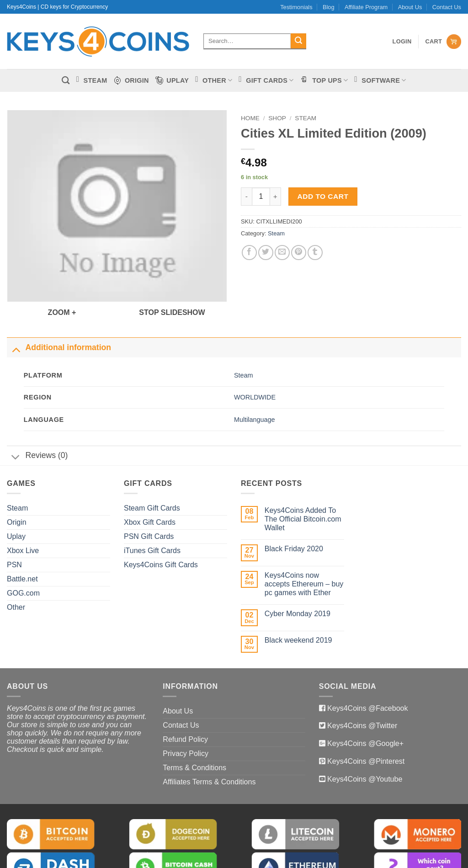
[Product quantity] (261, 197)
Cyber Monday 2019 (298, 575)
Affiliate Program (366, 7)
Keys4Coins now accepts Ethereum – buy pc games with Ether (304, 545)
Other (16, 568)
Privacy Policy (186, 715)
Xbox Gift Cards (150, 483)
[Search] (66, 81)
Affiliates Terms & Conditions (209, 743)
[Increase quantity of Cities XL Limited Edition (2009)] (276, 197)
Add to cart (323, 196)
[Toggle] (16, 310)
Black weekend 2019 (298, 602)
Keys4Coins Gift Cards (161, 526)
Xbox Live (23, 512)
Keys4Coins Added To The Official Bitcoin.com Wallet (303, 480)
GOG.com (23, 554)
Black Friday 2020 (294, 510)
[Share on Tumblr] (315, 253)
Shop (277, 118)
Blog (329, 7)
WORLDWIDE (255, 359)
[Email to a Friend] (282, 253)
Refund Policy (185, 700)
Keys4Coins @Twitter (362, 687)
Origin (17, 483)
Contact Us (447, 7)
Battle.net (22, 540)
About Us (410, 7)
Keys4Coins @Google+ (364, 705)
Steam (306, 118)
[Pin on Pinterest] (299, 253)
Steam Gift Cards (152, 469)
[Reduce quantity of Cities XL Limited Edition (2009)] (246, 197)
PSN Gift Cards (149, 498)
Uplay (16, 498)
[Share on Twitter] (266, 253)
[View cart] (443, 42)
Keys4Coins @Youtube (364, 740)
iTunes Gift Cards (152, 512)
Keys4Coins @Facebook (367, 669)
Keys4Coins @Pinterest (365, 722)
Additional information (59, 309)
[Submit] (298, 41)
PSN (14, 526)
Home (250, 118)
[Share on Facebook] (249, 253)
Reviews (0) (37, 418)
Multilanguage (255, 381)
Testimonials (296, 7)
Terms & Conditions (194, 729)
